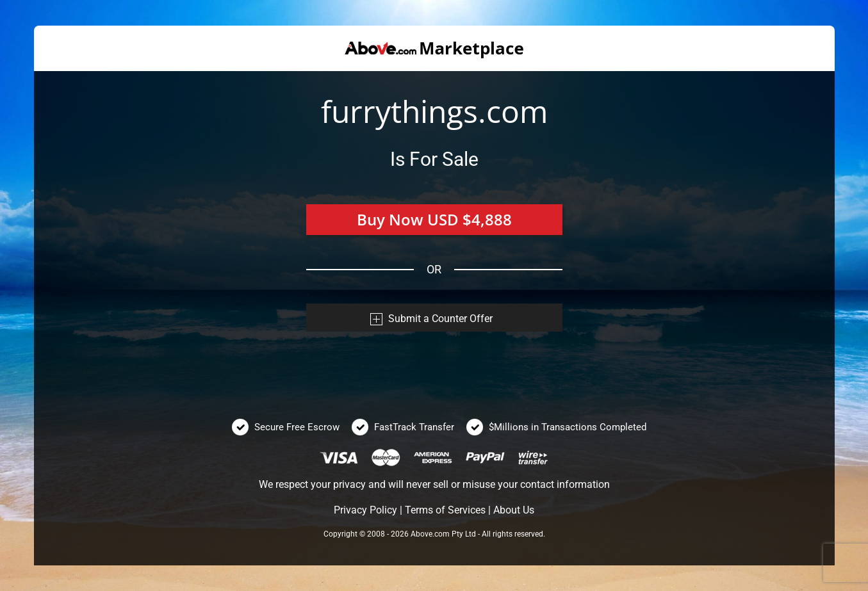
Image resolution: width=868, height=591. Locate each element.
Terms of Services (445, 510)
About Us (514, 510)
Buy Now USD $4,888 (434, 219)
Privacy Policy (365, 510)
